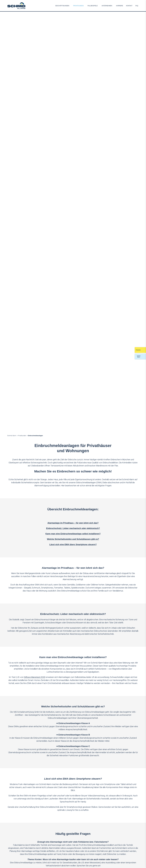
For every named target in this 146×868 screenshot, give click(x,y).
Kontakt (129, 6)
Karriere (120, 6)
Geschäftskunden (62, 6)
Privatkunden (78, 6)
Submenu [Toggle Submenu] (70, 6)
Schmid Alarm (12, 436)
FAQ (137, 6)
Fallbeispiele (93, 6)
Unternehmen (107, 6)
